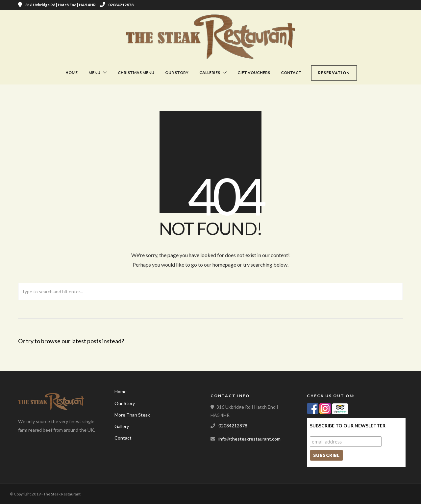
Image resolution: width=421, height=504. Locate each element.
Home (72, 72)
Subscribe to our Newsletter (348, 426)
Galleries (210, 72)
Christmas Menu (136, 72)
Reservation (334, 73)
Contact (291, 72)
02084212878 (117, 5)
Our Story (177, 72)
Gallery (122, 426)
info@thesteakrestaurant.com (249, 439)
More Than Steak (132, 415)
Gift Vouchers (254, 72)
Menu (94, 72)
